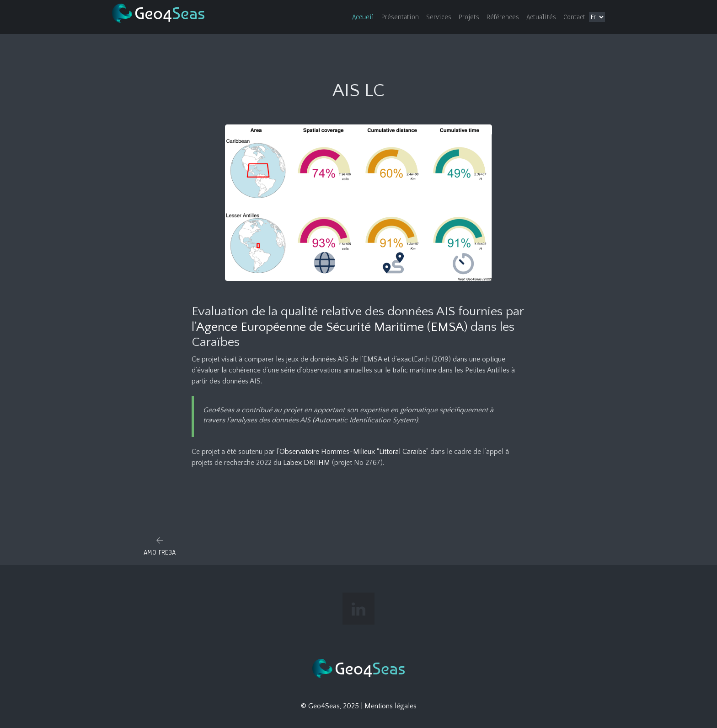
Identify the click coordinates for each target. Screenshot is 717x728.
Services (439, 17)
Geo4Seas (324, 706)
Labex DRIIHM (307, 463)
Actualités (541, 17)
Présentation (400, 17)
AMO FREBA (160, 552)
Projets (469, 17)
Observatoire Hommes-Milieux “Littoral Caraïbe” (354, 452)
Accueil (363, 17)
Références (503, 17)
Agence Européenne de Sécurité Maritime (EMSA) (332, 327)
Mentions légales (391, 706)
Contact (574, 17)
